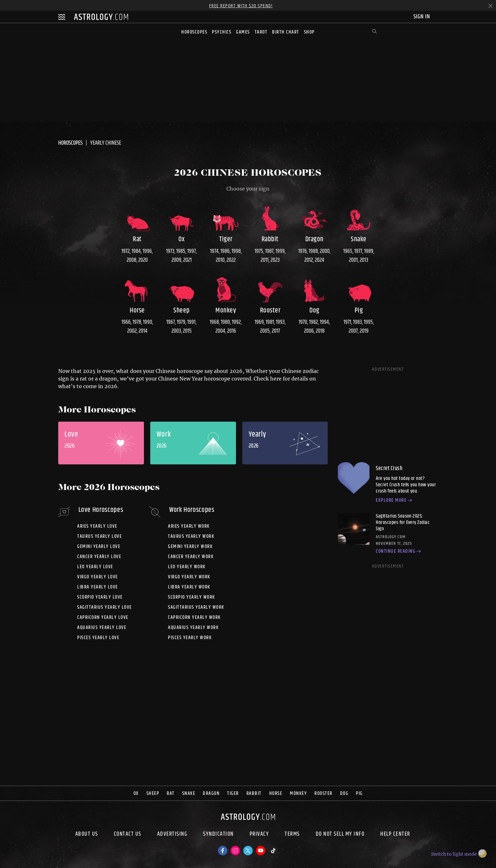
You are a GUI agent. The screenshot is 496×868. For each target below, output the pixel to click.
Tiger (233, 793)
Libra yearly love (98, 587)
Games (243, 32)
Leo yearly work (187, 567)
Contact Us (128, 835)
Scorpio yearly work (192, 597)
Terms (292, 835)
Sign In (422, 17)
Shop (309, 32)
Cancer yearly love (99, 557)
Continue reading (399, 552)
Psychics (222, 32)
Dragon (211, 793)
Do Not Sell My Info (340, 835)
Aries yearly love (97, 526)
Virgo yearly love (98, 577)
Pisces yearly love (98, 638)
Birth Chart (286, 32)
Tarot (261, 32)
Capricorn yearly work (194, 617)
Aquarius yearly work (193, 628)
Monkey (298, 793)
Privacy (259, 835)
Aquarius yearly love (102, 628)
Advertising (172, 835)
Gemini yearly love (99, 547)
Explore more (395, 501)
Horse (276, 793)
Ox (136, 793)
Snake (189, 793)
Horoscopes (194, 32)
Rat (171, 793)
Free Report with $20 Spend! (241, 6)
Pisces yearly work (190, 638)
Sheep (153, 793)
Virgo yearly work (189, 577)
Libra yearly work (189, 587)
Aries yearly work (189, 526)
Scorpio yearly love (100, 597)
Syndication (218, 835)
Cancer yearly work (191, 557)
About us (87, 835)
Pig (359, 793)
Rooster (323, 793)
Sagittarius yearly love (105, 607)
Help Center (395, 835)
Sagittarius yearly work (196, 607)
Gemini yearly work (190, 547)
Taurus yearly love (99, 536)
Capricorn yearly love (103, 617)
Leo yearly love (95, 567)
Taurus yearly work (191, 536)
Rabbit (254, 793)
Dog (344, 793)
